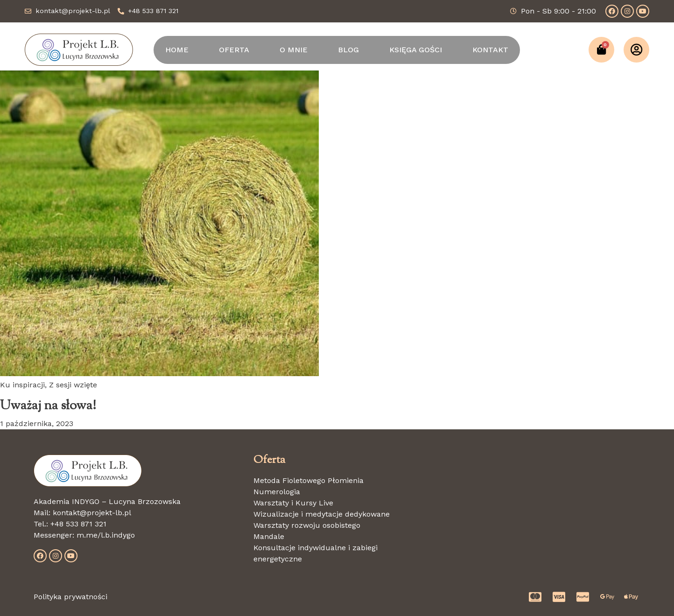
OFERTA (234, 50)
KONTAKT (490, 50)
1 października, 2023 (37, 423)
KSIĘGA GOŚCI (416, 50)
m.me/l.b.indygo (106, 535)
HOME (177, 50)
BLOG (348, 50)
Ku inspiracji (22, 385)
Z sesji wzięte (73, 385)
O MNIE (294, 50)
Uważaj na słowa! (48, 406)
